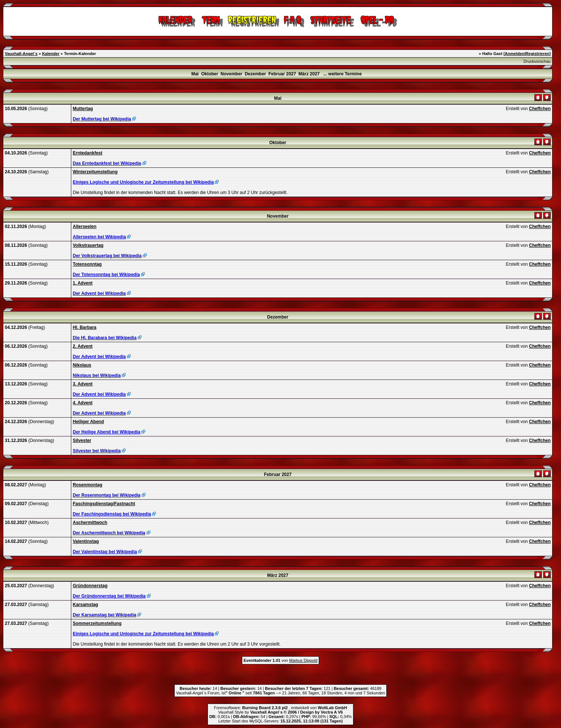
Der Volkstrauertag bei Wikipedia (107, 256)
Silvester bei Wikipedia (97, 451)
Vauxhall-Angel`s (21, 54)
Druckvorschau (537, 61)
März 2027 (309, 74)
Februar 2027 (282, 74)
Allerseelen (85, 227)
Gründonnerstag (90, 586)
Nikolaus (82, 365)
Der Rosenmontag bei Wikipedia (107, 495)
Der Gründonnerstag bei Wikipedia (109, 596)
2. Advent (83, 346)
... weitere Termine (343, 74)
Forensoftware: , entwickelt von (280, 708)
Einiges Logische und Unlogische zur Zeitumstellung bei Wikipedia (143, 182)
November (231, 74)
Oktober (210, 74)
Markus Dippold (303, 660)
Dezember (255, 74)
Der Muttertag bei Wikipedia (102, 119)
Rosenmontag (88, 485)
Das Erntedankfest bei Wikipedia (107, 163)
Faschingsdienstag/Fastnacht (104, 504)
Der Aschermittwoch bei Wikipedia (109, 533)
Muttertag (83, 109)
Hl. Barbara (85, 327)
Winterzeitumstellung (95, 172)
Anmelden (515, 54)
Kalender (51, 54)
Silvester (82, 440)
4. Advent (83, 403)
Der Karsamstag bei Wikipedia (105, 615)
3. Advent (83, 384)
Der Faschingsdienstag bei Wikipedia (112, 514)
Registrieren (537, 54)
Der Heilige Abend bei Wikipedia (107, 432)
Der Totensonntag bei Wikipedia (106, 275)
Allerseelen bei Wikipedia (99, 237)
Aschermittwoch (90, 523)
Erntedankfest (88, 153)
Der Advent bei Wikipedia (99, 293)
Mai (195, 74)
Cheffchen (540, 109)
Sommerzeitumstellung (97, 623)
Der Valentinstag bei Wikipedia (105, 552)
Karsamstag (85, 605)
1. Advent (83, 283)
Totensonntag (87, 264)
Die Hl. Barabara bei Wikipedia (105, 338)
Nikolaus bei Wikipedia (97, 375)
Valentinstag (86, 541)
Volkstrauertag (88, 245)
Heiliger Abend (88, 422)
